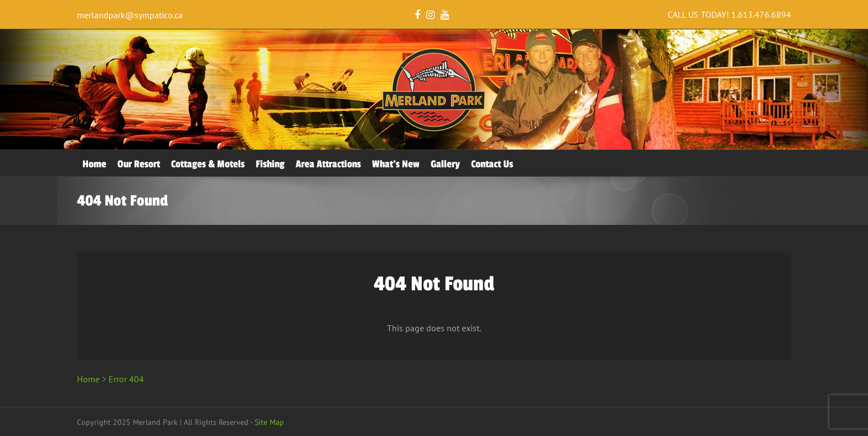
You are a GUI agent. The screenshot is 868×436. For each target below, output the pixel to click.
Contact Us (492, 164)
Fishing (270, 164)
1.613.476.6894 (761, 14)
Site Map (269, 422)
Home (94, 164)
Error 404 (126, 379)
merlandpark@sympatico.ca (130, 15)
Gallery (445, 164)
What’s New (396, 164)
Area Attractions (328, 164)
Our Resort (139, 164)
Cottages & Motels (208, 164)
